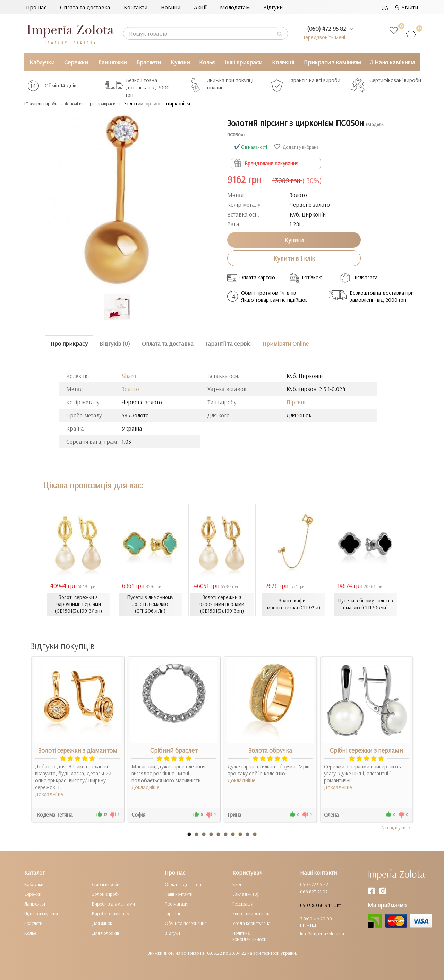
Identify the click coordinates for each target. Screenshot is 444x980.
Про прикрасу (69, 343)
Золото (130, 389)
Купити (294, 240)
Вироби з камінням (111, 913)
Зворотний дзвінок (251, 913)
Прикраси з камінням (332, 62)
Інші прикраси (243, 62)
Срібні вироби (106, 884)
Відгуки (273, 7)
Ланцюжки (112, 62)
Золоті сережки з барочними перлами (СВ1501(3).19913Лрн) (79, 604)
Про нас (36, 7)
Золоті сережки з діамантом (78, 750)
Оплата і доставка (183, 884)
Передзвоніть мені (321, 37)
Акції (200, 7)
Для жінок (102, 923)
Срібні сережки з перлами (366, 750)
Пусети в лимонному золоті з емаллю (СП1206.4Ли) (150, 604)
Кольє (207, 62)
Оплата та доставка (85, 7)
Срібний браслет (174, 750)
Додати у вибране (296, 147)
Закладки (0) (245, 894)
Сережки (76, 62)
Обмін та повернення (186, 923)
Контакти (136, 7)
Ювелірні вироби (46, 103)
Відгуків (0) (115, 343)
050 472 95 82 (314, 884)
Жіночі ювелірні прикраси (109, 103)
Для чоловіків (105, 933)
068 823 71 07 (314, 891)
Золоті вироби (106, 894)
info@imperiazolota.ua (322, 933)
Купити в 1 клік (294, 258)
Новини (171, 7)
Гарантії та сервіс (228, 343)
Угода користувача (251, 923)
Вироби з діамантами (113, 903)
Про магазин (177, 903)
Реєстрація (243, 903)
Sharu (129, 376)
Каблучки (42, 62)
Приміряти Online (286, 343)
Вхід (237, 884)
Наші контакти (179, 894)
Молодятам (235, 7)
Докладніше (49, 794)
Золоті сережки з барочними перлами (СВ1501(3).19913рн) (222, 604)
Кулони (180, 62)
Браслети (149, 62)
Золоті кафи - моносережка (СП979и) (294, 604)
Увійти (406, 7)
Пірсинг (296, 402)
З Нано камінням (392, 62)
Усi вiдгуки (396, 827)
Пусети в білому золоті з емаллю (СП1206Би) (365, 604)
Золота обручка (270, 750)
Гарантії (172, 913)
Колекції (283, 62)
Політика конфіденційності (249, 936)
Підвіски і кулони (41, 913)
